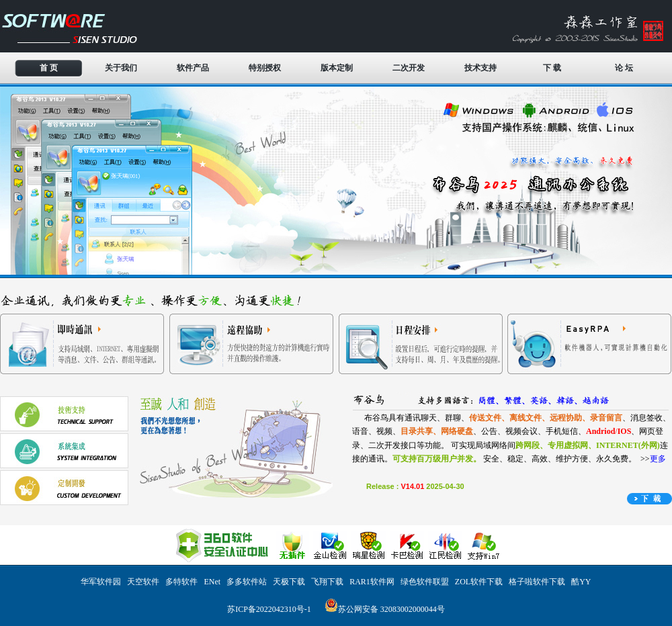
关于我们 (121, 68)
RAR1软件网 (372, 582)
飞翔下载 (327, 582)
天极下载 (289, 582)
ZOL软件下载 (479, 582)
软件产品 (193, 68)
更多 (658, 459)
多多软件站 (247, 582)
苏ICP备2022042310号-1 (269, 609)
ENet (212, 582)
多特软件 (181, 582)
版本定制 (337, 68)
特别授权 (265, 68)
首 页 (49, 68)
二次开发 (409, 68)
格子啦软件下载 (537, 582)
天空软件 (143, 582)
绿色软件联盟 (425, 582)
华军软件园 (101, 582)
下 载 (552, 68)
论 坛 (624, 68)
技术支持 (480, 68)
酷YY (581, 582)
